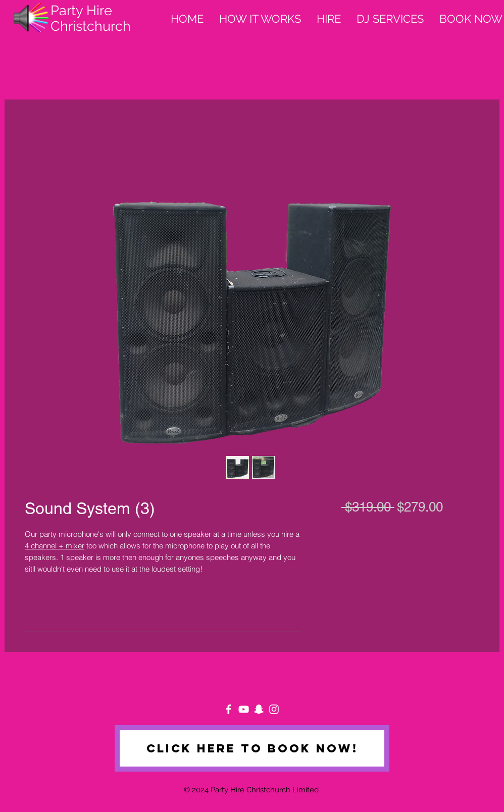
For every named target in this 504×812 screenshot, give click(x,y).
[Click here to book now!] (252, 748)
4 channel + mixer (55, 546)
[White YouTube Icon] (244, 709)
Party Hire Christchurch (91, 18)
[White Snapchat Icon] (259, 709)
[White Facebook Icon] (229, 709)
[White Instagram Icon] (274, 709)
